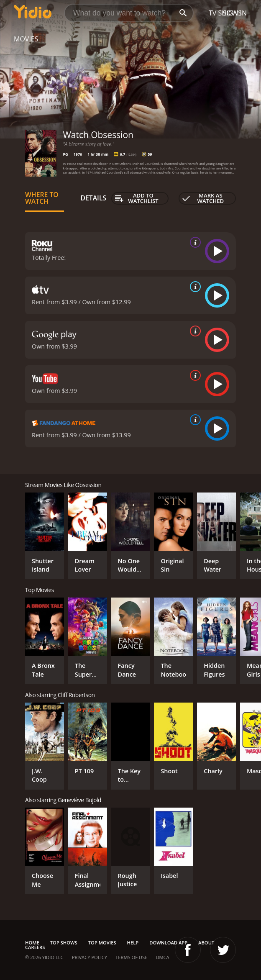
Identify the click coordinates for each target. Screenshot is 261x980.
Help (133, 943)
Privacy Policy (90, 957)
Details (94, 198)
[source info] (194, 242)
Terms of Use (131, 957)
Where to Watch (42, 198)
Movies (26, 39)
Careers (35, 947)
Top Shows (64, 943)
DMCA (162, 957)
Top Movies (102, 943)
